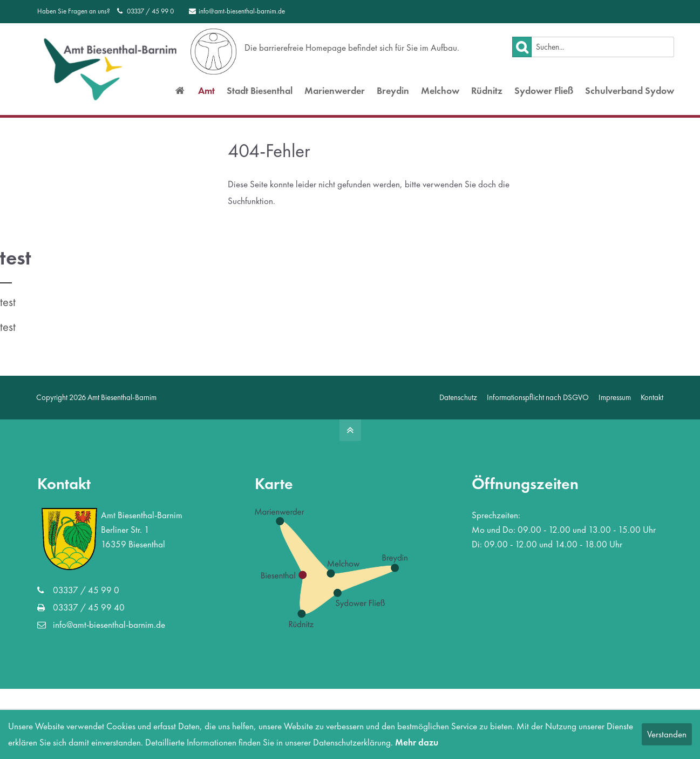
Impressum (615, 402)
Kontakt (652, 402)
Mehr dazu (417, 742)
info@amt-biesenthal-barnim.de (237, 11)
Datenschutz (458, 402)
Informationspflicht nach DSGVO (538, 402)
